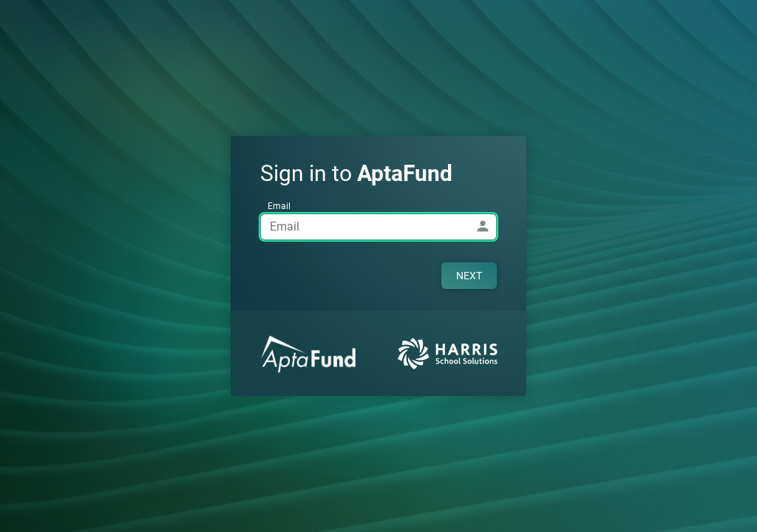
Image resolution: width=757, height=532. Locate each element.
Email (279, 206)
